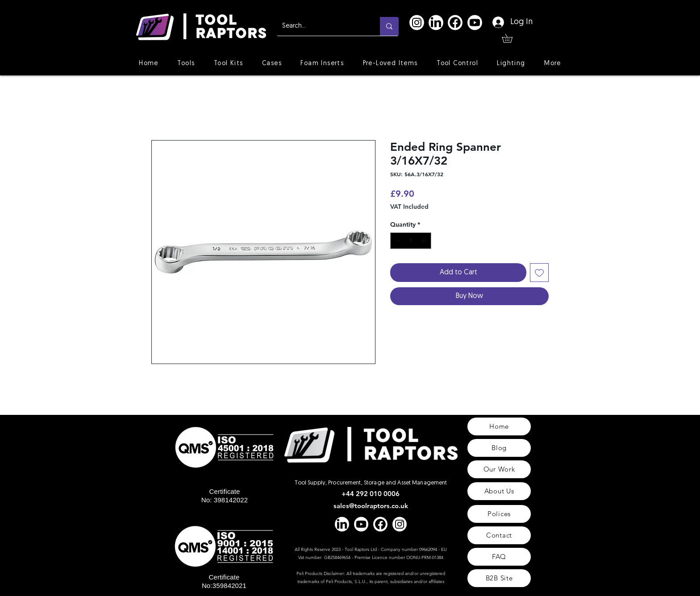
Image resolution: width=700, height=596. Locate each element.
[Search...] (322, 26)
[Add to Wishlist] (539, 273)
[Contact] (499, 535)
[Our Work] (499, 469)
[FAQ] (499, 557)
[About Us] (499, 491)
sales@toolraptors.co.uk (371, 506)
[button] (511, 38)
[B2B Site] (499, 578)
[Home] (499, 426)
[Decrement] (397, 241)
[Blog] (499, 448)
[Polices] (499, 514)
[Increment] (424, 241)
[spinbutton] (411, 241)
